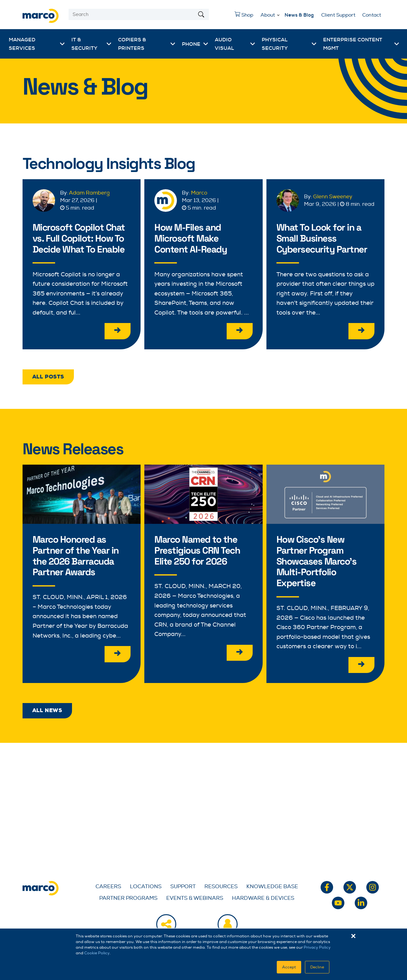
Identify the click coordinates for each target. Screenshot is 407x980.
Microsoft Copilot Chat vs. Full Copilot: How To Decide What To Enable (80, 238)
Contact (372, 15)
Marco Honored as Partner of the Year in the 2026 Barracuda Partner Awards (77, 555)
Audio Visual (224, 44)
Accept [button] (289, 967)
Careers (108, 885)
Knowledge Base (272, 885)
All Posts (48, 376)
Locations (146, 885)
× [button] (353, 936)
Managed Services (22, 44)
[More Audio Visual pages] (253, 44)
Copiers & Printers (132, 44)
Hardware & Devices (263, 897)
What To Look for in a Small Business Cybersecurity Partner (323, 238)
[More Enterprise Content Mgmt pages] (397, 44)
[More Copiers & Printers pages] (173, 44)
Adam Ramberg (89, 193)
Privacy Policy (317, 947)
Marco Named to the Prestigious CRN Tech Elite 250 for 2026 (199, 549)
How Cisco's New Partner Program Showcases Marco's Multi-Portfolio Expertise (318, 560)
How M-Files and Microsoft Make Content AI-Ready (192, 238)
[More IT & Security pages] (109, 44)
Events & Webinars (195, 897)
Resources (221, 885)
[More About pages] (278, 14)
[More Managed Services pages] (62, 44)
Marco (199, 193)
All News (47, 709)
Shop (242, 17)
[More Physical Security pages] (314, 44)
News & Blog (299, 15)
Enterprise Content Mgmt (353, 44)
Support (183, 885)
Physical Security (275, 44)
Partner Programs (128, 897)
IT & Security (84, 44)
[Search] (139, 14)
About (268, 15)
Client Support (338, 15)
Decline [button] (317, 967)
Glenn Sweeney (333, 197)
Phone (191, 44)
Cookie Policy (97, 953)
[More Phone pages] (206, 44)
